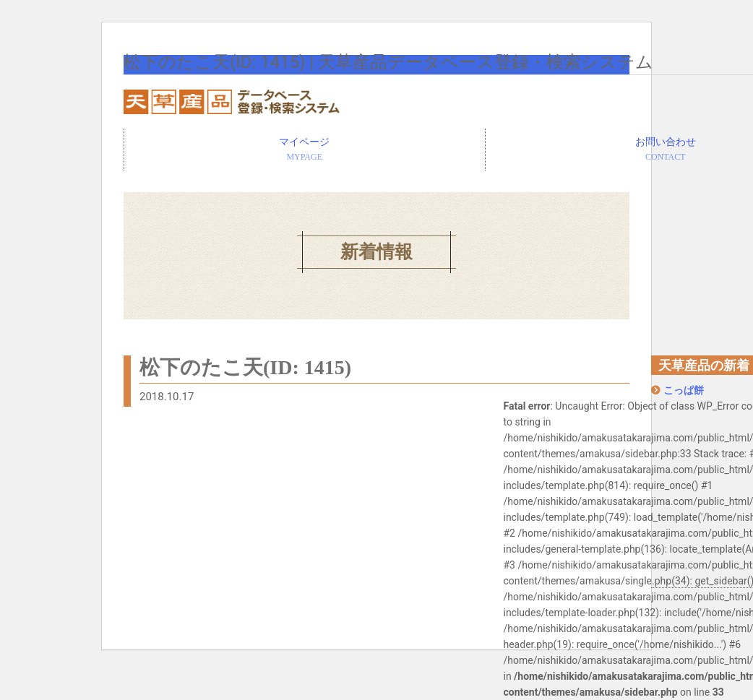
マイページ (305, 150)
